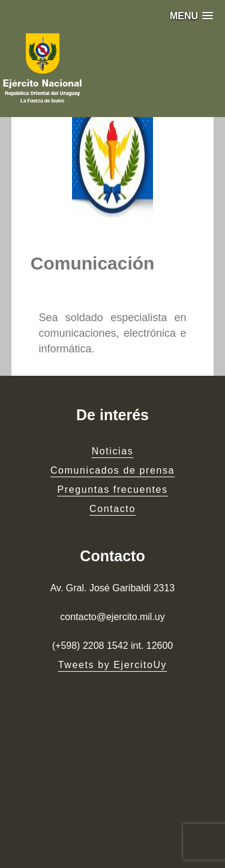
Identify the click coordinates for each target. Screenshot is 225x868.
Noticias (113, 451)
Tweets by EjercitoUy (112, 665)
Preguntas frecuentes (112, 490)
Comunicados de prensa (112, 470)
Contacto (112, 509)
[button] (191, 16)
